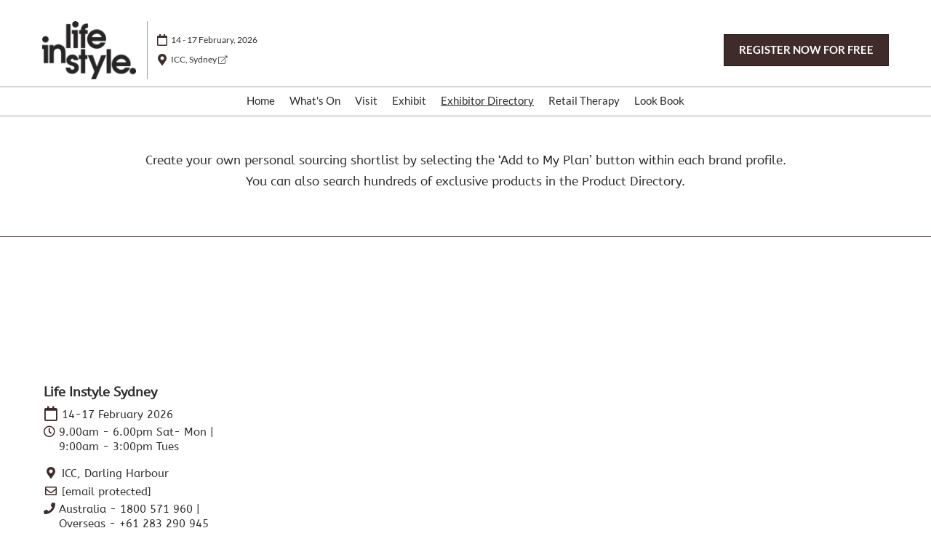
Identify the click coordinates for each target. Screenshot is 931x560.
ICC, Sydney (199, 59)
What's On (315, 100)
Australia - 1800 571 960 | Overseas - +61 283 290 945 (134, 516)
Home (261, 100)
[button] (806, 50)
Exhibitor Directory (487, 100)
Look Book (659, 100)
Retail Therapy (584, 100)
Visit (366, 100)
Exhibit (409, 100)
